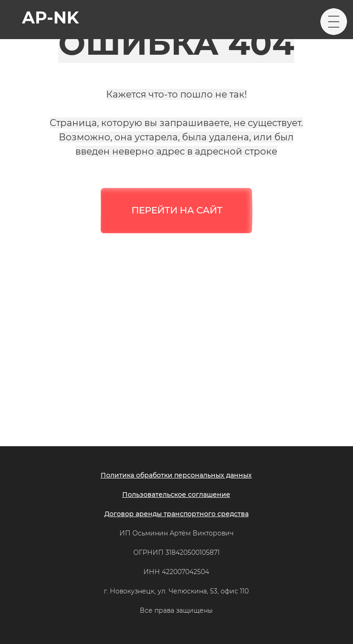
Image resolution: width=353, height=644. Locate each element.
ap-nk (51, 17)
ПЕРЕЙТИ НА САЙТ (177, 210)
